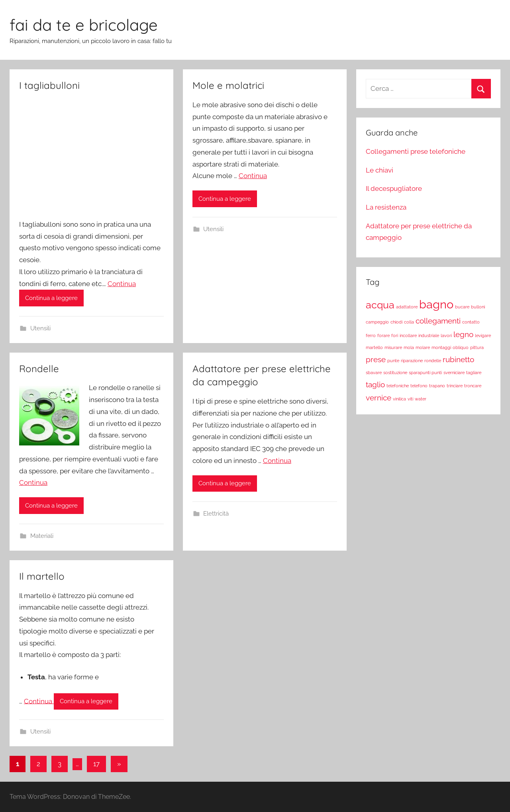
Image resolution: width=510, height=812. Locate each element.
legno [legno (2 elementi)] (463, 334)
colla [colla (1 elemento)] (409, 322)
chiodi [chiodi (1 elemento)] (396, 322)
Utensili (40, 328)
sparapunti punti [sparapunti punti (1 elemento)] (425, 373)
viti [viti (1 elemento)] (410, 399)
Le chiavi (380, 170)
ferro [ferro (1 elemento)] (371, 335)
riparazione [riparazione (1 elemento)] (412, 361)
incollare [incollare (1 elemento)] (408, 335)
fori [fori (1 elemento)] (395, 335)
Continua (122, 284)
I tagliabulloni (49, 85)
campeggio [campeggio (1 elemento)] (377, 322)
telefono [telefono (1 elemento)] (419, 386)
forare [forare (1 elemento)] (383, 335)
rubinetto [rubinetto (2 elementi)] (458, 359)
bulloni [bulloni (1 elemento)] (478, 307)
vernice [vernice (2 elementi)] (379, 398)
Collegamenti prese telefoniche (416, 151)
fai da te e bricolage (84, 25)
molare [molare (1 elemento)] (423, 347)
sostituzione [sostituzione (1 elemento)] (395, 373)
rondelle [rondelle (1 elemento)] (433, 361)
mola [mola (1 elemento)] (409, 347)
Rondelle (39, 369)
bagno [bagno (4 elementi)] (436, 304)
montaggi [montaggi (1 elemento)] (441, 347)
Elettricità (216, 514)
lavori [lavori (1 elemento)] (446, 335)
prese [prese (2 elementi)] (376, 359)
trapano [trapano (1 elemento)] (437, 386)
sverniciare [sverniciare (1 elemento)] (454, 373)
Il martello (42, 576)
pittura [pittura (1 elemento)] (477, 347)
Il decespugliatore (394, 188)
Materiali (42, 536)
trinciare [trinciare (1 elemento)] (455, 386)
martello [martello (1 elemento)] (374, 347)
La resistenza (386, 207)
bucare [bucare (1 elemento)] (462, 307)
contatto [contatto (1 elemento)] (471, 322)
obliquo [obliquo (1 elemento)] (461, 347)
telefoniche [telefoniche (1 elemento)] (398, 386)
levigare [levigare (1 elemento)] (483, 335)
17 (96, 764)
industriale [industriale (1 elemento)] (429, 335)
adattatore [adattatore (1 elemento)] (407, 307)
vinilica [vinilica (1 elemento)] (399, 399)
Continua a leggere (51, 298)
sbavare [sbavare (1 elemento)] (374, 373)
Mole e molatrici (228, 85)
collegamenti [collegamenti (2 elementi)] (438, 321)
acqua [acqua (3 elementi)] (380, 305)
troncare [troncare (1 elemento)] (473, 386)
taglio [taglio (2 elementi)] (375, 384)
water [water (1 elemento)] (421, 399)
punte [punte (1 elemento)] (393, 361)
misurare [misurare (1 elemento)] (393, 347)
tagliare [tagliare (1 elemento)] (474, 373)
